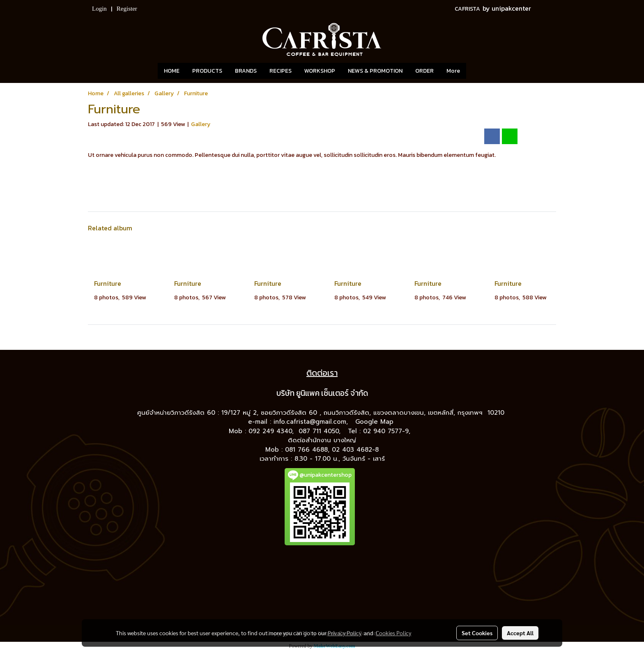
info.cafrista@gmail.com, (312, 422)
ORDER (424, 71)
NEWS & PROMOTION (375, 71)
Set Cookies (477, 633)
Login (99, 9)
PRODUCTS (207, 71)
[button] (478, 71)
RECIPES (281, 71)
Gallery (201, 124)
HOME (172, 71)
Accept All (520, 633)
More (453, 71)
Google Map (376, 422)
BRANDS (246, 71)
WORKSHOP (320, 71)
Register (127, 9)
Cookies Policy (393, 633)
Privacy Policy (345, 633)
